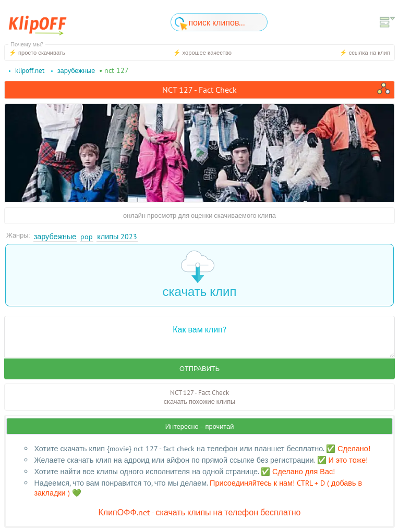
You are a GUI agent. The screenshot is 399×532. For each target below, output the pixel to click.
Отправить (199, 369)
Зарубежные (55, 236)
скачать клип (200, 275)
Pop (87, 236)
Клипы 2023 (117, 236)
